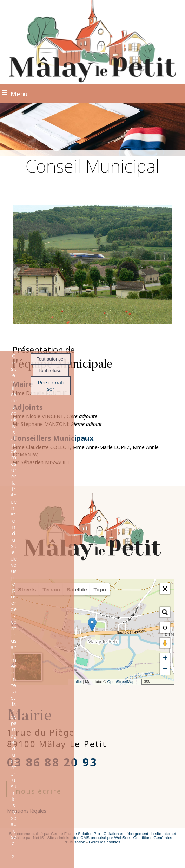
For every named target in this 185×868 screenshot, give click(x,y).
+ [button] (165, 659)
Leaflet (76, 682)
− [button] (165, 669)
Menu (19, 94)
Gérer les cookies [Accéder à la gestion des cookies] (105, 842)
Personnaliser (51, 386)
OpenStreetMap (121, 682)
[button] (165, 589)
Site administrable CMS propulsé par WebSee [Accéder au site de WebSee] (89, 838)
